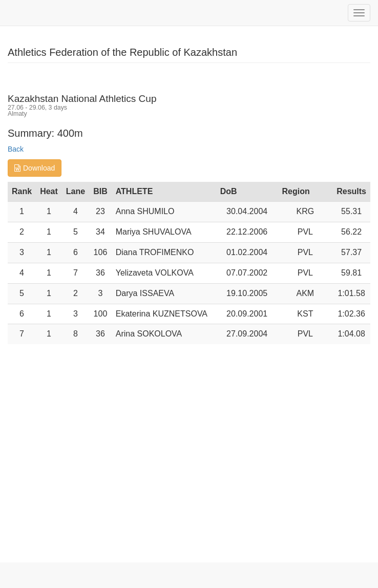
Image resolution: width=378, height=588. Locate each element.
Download (35, 168)
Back (16, 149)
